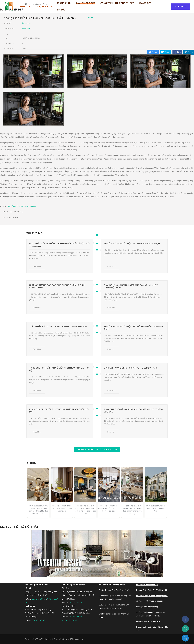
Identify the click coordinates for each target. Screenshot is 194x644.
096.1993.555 (38, 620)
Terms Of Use (77, 639)
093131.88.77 (75, 603)
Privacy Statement (62, 639)
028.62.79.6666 (70, 620)
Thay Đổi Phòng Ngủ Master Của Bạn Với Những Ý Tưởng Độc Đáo (131, 287)
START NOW (181, 7)
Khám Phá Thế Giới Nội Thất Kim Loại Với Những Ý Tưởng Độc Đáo (134, 411)
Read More (37, 266)
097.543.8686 (38, 599)
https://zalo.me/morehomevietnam (22, 206)
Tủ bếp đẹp (46, 639)
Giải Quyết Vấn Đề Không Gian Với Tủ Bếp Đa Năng (131, 368)
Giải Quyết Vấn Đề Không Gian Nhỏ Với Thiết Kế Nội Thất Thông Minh (60, 245)
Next (111, 449)
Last (116, 449)
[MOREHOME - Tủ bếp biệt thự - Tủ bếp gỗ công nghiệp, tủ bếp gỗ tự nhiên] (9, 7)
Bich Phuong (27, 23)
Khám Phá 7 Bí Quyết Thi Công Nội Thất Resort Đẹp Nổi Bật (59, 411)
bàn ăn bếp (26, 28)
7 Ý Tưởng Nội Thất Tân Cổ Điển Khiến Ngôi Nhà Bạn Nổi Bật (59, 369)
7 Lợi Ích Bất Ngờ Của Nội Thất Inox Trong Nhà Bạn (132, 244)
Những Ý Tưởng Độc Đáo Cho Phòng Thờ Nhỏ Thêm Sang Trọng (57, 287)
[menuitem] (64, 3)
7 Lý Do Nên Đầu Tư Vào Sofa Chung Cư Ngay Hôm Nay (58, 327)
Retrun (91, 17)
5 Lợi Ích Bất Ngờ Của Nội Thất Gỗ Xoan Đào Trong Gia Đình (134, 328)
